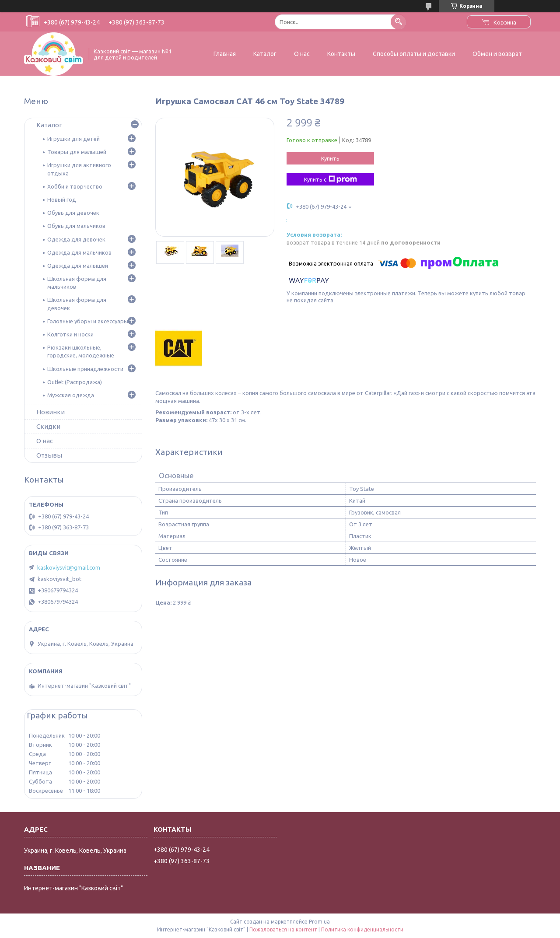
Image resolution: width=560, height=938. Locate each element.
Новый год (62, 199)
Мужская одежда (71, 395)
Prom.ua (319, 922)
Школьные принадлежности (85, 369)
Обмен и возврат (497, 54)
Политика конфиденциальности (362, 929)
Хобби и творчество (75, 186)
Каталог (265, 54)
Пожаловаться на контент (283, 929)
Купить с (331, 179)
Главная (225, 54)
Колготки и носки (70, 334)
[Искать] (398, 22)
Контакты (341, 54)
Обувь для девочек (73, 213)
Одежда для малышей (78, 266)
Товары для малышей (77, 152)
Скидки (48, 426)
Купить (330, 158)
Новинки (51, 412)
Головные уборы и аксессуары (88, 321)
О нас (302, 54)
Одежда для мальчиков (79, 252)
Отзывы (49, 455)
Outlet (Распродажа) (75, 382)
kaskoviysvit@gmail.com (69, 567)
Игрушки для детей (73, 139)
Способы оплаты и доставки (414, 54)
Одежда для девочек (76, 239)
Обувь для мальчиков (76, 226)
